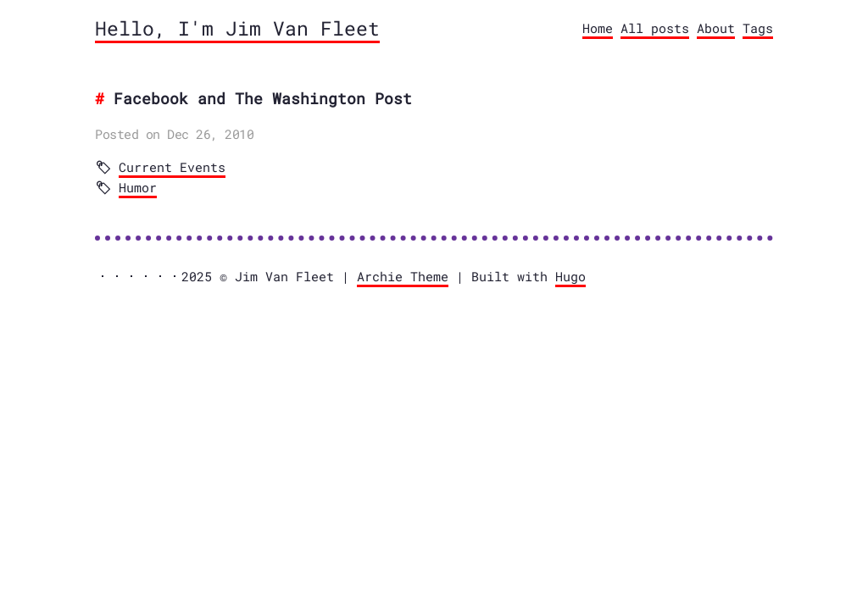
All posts (655, 28)
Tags (758, 28)
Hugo (570, 276)
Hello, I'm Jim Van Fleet (237, 28)
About (716, 28)
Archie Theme (403, 276)
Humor (138, 187)
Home (598, 28)
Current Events (172, 167)
